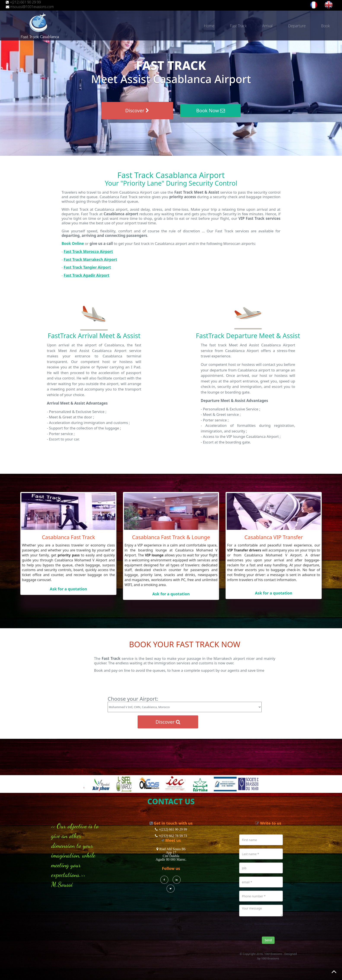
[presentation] (272, 928)
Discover (137, 110)
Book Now (211, 110)
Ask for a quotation (68, 589)
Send (268, 940)
